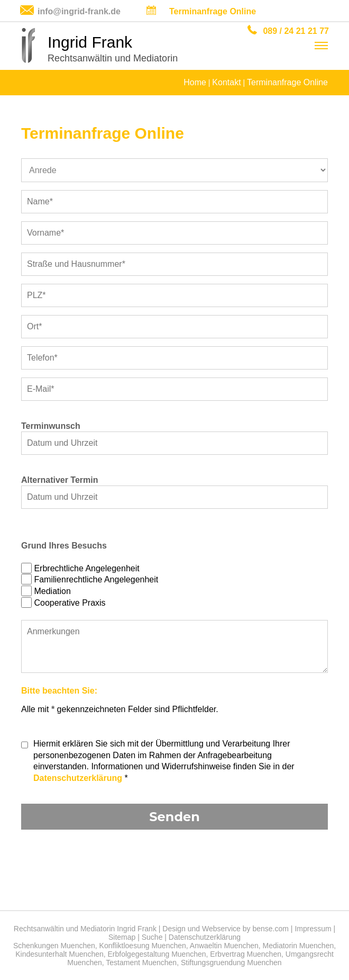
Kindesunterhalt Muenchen (59, 954)
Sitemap (122, 937)
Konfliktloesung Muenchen (143, 946)
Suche (152, 937)
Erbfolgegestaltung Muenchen (157, 954)
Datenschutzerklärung (78, 778)
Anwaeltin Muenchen (224, 946)
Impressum (313, 929)
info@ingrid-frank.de (79, 11)
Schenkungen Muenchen (54, 946)
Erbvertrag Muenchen (246, 954)
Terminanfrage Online (213, 11)
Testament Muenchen (141, 963)
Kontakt (226, 82)
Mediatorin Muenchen (299, 946)
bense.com (270, 929)
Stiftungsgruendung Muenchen (231, 963)
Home (195, 82)
